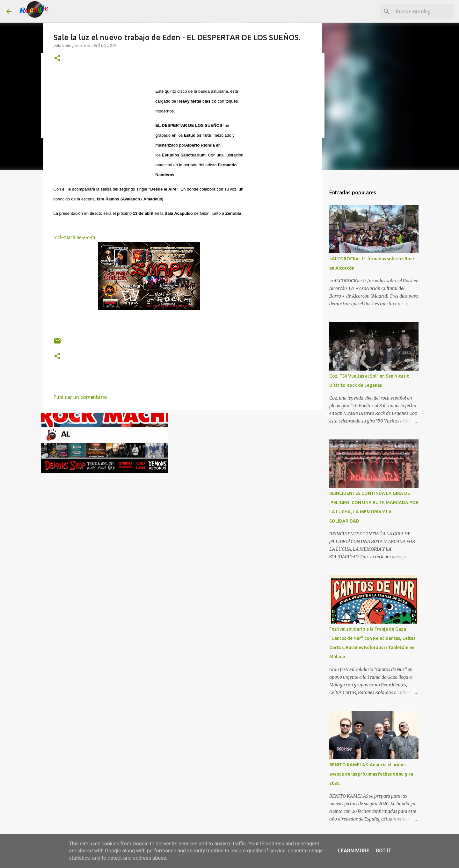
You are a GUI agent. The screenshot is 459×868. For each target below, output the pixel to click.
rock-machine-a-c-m (74, 237)
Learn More (353, 851)
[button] (57, 58)
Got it (383, 851)
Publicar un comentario (80, 397)
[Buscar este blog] (420, 11)
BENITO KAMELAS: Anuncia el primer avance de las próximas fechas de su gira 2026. (371, 774)
